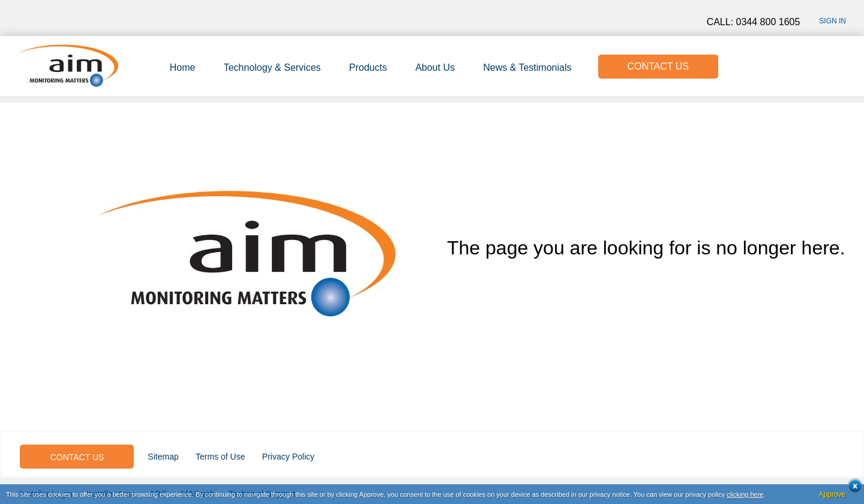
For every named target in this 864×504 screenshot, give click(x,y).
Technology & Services (272, 67)
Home (183, 67)
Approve (832, 494)
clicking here (745, 494)
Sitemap (163, 457)
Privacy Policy (288, 457)
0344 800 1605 (768, 22)
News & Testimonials (527, 67)
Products (368, 67)
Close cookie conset (852, 489)
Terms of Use (220, 457)
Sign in (832, 21)
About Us (435, 67)
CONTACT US (658, 66)
